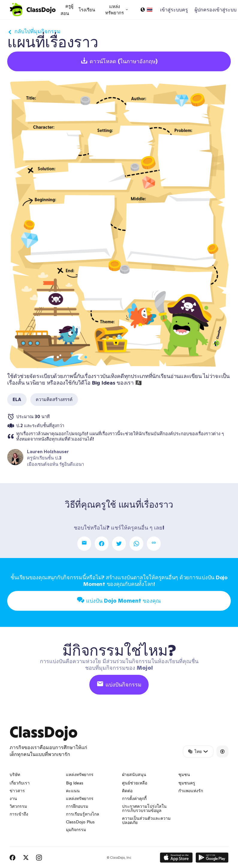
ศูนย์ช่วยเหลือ (135, 783)
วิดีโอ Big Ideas (97, 383)
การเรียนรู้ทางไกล (83, 814)
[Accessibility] (222, 751)
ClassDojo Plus (80, 822)
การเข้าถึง (19, 814)
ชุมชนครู (187, 783)
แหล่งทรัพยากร (80, 799)
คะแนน (73, 791)
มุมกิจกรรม (76, 830)
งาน (13, 799)
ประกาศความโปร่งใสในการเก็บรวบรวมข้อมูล (144, 808)
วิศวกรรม (18, 806)
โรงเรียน (87, 10)
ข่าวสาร (17, 791)
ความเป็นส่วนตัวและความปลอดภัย (146, 820)
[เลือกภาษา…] (146, 10)
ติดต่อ (127, 791)
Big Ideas (75, 783)
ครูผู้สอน (67, 10)
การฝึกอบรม (77, 806)
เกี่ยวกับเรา (20, 783)
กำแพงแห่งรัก (191, 791)
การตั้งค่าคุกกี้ (134, 799)
